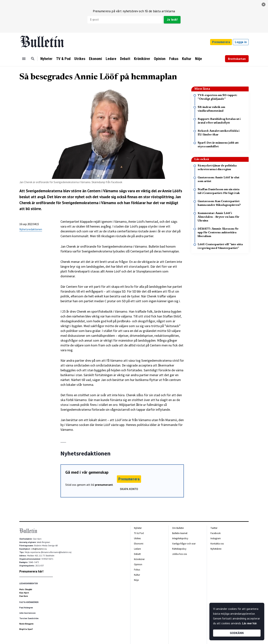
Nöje (198, 59)
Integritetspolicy (180, 538)
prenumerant (104, 485)
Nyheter (46, 59)
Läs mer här (249, 623)
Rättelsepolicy (179, 549)
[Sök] (33, 59)
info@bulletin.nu (39, 549)
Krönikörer (142, 59)
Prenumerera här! (31, 571)
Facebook (216, 533)
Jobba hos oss (180, 554)
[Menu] (24, 59)
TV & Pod (63, 59)
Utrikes (80, 59)
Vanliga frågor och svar (184, 544)
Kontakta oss (217, 544)
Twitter (214, 528)
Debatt (125, 59)
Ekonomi (95, 59)
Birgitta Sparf (26, 629)
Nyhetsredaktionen (31, 229)
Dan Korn (24, 596)
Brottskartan (237, 59)
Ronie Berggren (26, 624)
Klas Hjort (24, 593)
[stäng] (264, 4)
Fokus (174, 59)
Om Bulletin (178, 528)
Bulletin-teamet (180, 533)
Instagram (216, 538)
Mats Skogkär (26, 589)
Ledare (111, 59)
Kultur (187, 59)
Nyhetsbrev (216, 549)
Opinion (160, 59)
